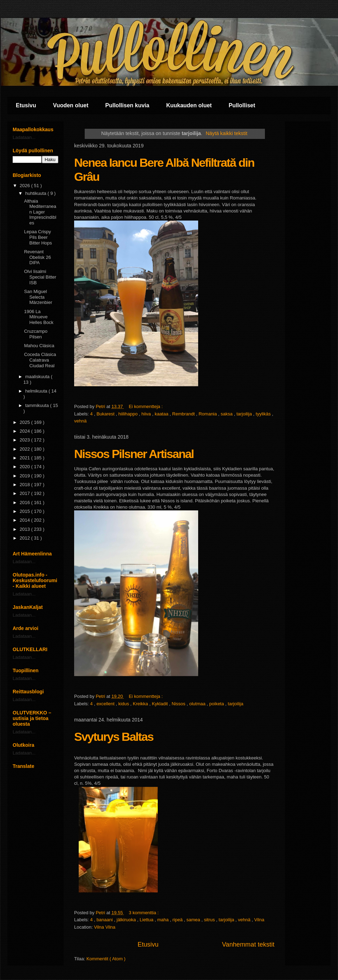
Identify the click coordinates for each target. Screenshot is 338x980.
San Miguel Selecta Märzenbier (38, 297)
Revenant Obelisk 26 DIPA (37, 257)
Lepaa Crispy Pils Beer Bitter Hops (38, 237)
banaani (105, 920)
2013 (25, 529)
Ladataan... (24, 137)
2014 (25, 520)
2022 (25, 449)
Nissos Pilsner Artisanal (134, 454)
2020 (25, 467)
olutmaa (198, 704)
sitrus (210, 920)
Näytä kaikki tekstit (227, 133)
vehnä (80, 421)
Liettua (147, 920)
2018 (25, 485)
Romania (208, 414)
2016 (25, 502)
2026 (25, 186)
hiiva (147, 414)
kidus (124, 704)
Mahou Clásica (39, 346)
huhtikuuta (37, 193)
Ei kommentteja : (146, 406)
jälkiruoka (127, 920)
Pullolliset (242, 105)
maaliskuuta (38, 377)
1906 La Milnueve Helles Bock (39, 317)
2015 (25, 511)
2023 (25, 440)
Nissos (179, 704)
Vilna (259, 920)
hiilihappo (129, 414)
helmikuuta (37, 391)
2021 (25, 458)
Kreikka (141, 704)
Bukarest (106, 414)
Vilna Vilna (105, 927)
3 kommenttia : (144, 913)
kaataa (162, 414)
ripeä (178, 920)
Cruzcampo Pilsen (35, 334)
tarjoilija (245, 414)
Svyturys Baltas (114, 737)
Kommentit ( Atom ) (106, 959)
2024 (25, 431)
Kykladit (160, 704)
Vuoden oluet (71, 105)
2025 (25, 422)
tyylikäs (264, 414)
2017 (25, 493)
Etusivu (26, 105)
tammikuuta (38, 405)
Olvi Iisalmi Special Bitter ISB (40, 277)
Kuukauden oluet (189, 105)
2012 (25, 538)
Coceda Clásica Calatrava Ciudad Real (40, 360)
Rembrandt (184, 414)
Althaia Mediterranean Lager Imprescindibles (40, 212)
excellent (106, 704)
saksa (227, 414)
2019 (25, 476)
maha (163, 920)
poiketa (217, 704)
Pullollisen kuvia (127, 105)
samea (194, 920)
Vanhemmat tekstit (248, 944)
